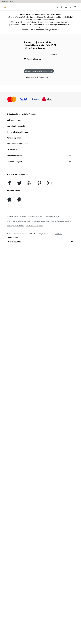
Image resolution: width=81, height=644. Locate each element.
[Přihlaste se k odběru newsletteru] (39, 71)
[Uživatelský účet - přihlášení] (66, 7)
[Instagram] (49, 184)
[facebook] (9, 184)
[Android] (19, 200)
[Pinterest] (39, 184)
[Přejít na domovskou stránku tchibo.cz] (6, 7)
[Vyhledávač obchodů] (61, 7)
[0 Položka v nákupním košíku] (71, 7)
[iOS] (9, 200)
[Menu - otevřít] (75, 7)
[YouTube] (29, 184)
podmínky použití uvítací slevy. (38, 77)
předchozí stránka (36, 22)
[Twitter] (19, 184)
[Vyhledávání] (57, 7)
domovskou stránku (63, 22)
